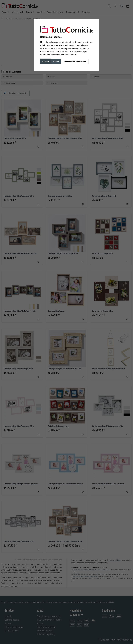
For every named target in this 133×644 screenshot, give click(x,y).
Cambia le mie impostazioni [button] (75, 61)
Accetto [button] (46, 61)
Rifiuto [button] (56, 61)
